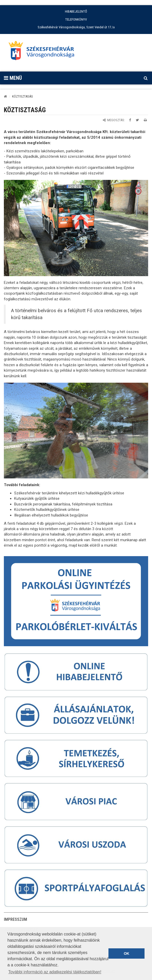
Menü (13, 78)
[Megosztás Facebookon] (130, 120)
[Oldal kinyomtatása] (145, 120)
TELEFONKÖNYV (76, 19)
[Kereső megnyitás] (146, 78)
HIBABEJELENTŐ (76, 11)
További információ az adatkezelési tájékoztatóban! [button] (55, 972)
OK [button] (126, 953)
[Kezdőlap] (5, 96)
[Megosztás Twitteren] (137, 120)
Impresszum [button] (15, 919)
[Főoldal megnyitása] (44, 52)
